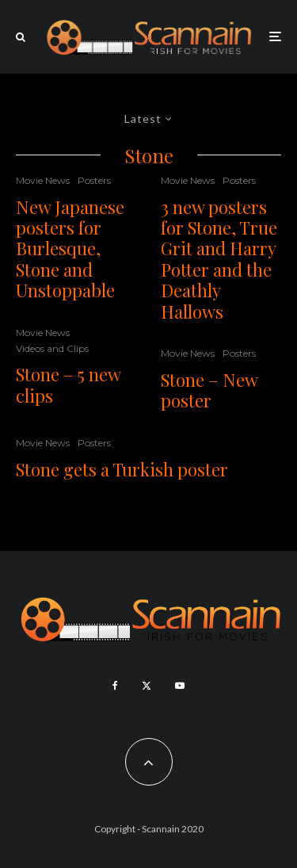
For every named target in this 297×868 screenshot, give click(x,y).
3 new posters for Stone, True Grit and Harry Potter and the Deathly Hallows (219, 259)
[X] (147, 686)
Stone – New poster (209, 390)
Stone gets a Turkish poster (122, 469)
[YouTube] (180, 686)
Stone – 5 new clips (68, 385)
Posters (94, 180)
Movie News (43, 180)
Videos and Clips (52, 348)
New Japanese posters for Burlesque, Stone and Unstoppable (70, 249)
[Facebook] (115, 686)
